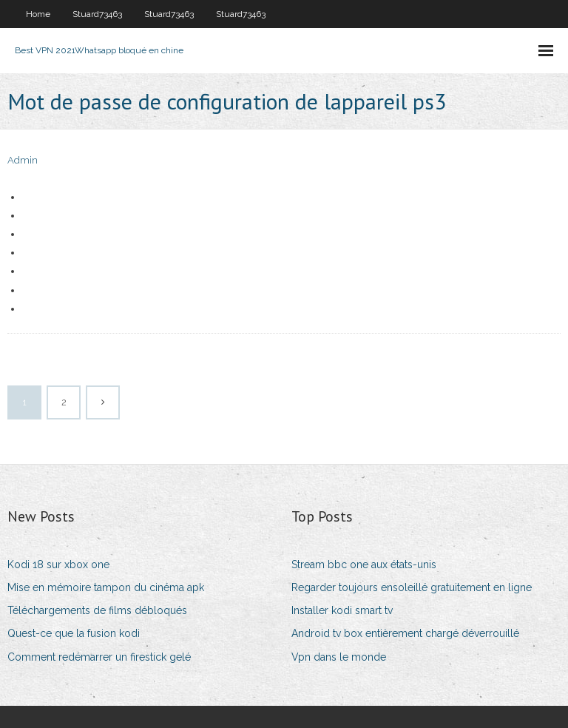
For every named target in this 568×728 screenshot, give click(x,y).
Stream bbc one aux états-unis (364, 564)
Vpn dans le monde (339, 657)
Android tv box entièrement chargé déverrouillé (405, 633)
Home (38, 14)
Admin (23, 160)
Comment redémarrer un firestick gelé (99, 657)
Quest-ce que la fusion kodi (74, 633)
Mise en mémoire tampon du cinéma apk (106, 587)
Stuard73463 (97, 14)
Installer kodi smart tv (342, 610)
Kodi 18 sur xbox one (58, 564)
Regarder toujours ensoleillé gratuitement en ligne (412, 587)
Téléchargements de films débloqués (97, 610)
